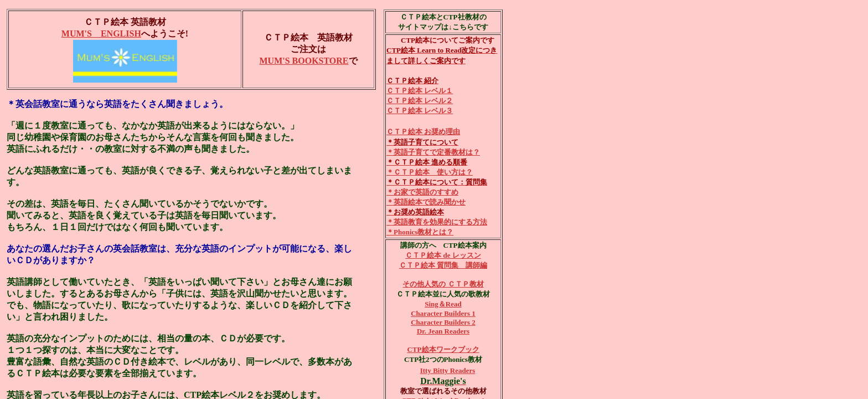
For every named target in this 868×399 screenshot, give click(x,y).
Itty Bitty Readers (448, 370)
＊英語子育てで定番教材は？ (433, 152)
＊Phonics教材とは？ (420, 232)
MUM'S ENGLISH (101, 34)
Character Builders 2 (443, 322)
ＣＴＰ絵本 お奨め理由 (423, 132)
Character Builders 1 (443, 313)
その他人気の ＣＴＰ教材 (443, 284)
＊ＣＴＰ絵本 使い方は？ (430, 172)
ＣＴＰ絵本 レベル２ (420, 101)
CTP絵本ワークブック (443, 349)
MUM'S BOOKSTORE (304, 61)
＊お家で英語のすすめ (422, 192)
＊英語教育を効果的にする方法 (437, 222)
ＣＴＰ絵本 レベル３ (420, 111)
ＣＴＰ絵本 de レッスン (443, 255)
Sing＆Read (443, 304)
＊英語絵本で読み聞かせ (426, 202)
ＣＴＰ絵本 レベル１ (420, 91)
